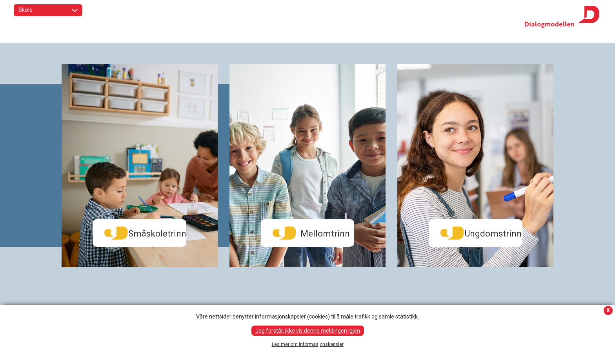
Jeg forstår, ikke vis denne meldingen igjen (308, 331)
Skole (48, 11)
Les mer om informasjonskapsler (308, 344)
